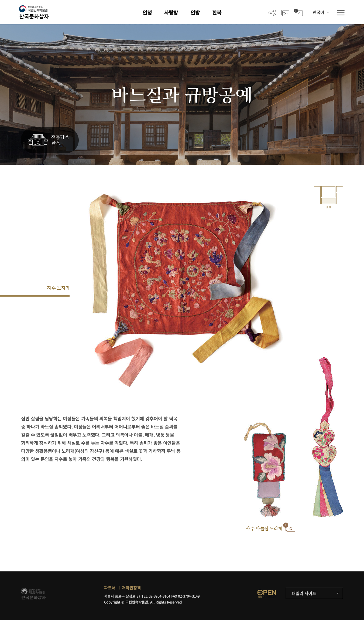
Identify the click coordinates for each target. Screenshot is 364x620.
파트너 (110, 588)
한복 (217, 12)
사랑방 (171, 12)
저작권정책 (131, 588)
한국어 (318, 12)
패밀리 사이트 (304, 593)
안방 (195, 12)
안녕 (147, 12)
